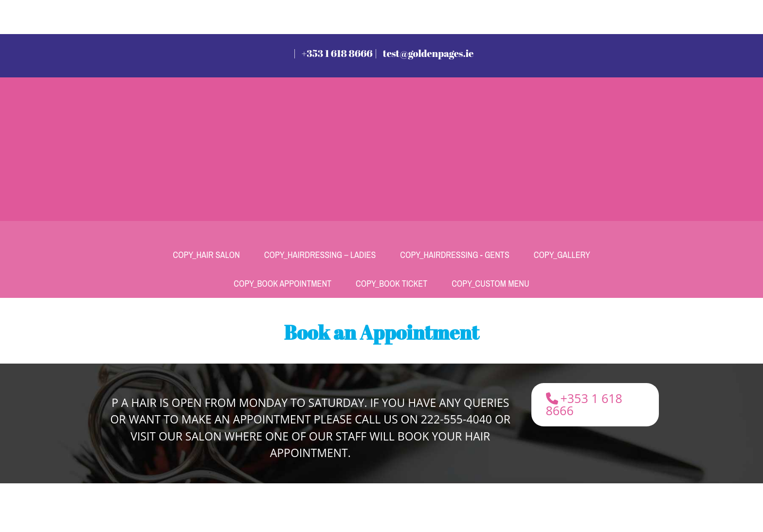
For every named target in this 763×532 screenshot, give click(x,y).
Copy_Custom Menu (490, 284)
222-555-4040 (456, 419)
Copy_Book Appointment (282, 284)
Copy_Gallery (562, 255)
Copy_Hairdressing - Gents (454, 255)
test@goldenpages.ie (428, 53)
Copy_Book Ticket (391, 284)
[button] (595, 405)
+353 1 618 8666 (337, 53)
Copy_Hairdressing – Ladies (320, 255)
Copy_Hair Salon (206, 255)
